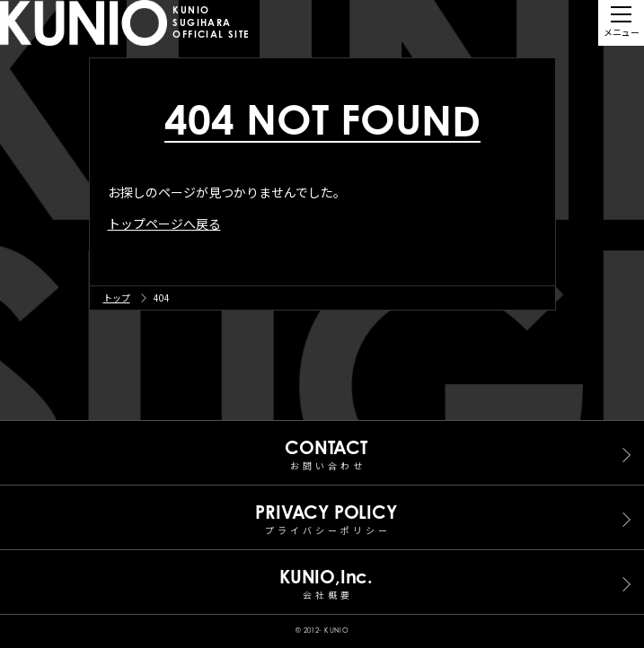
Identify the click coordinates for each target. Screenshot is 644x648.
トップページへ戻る (164, 223)
